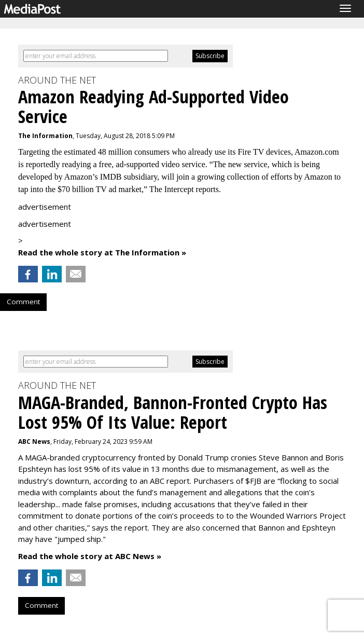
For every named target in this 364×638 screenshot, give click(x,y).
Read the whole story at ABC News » (90, 556)
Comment (23, 302)
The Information (45, 136)
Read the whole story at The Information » (102, 252)
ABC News (34, 442)
